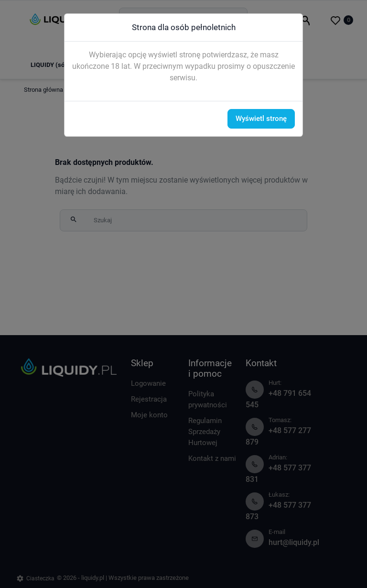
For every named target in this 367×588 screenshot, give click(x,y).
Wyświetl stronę (261, 119)
